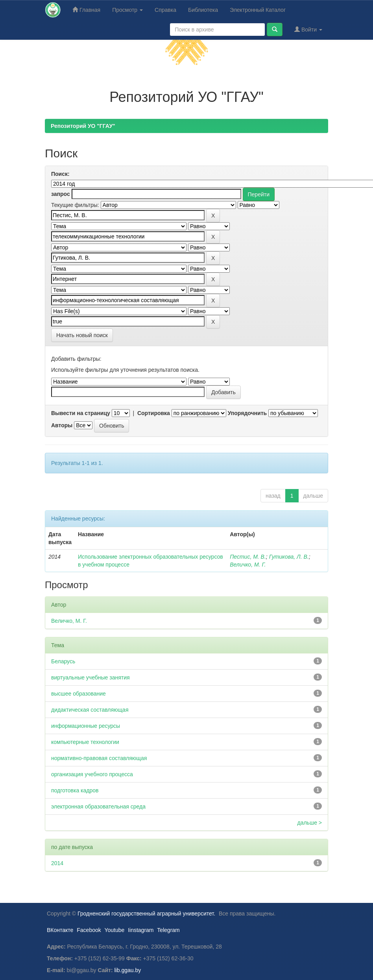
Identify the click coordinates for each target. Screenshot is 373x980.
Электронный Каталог (258, 10)
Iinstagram (141, 930)
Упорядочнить (247, 413)
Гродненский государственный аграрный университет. (146, 914)
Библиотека (203, 10)
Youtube (114, 930)
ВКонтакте (60, 930)
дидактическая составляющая (90, 710)
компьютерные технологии (85, 742)
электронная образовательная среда (98, 807)
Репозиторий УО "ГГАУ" (83, 126)
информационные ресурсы (86, 726)
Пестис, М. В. (248, 557)
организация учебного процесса (92, 774)
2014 (57, 863)
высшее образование (78, 694)
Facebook (89, 930)
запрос (61, 194)
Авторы (62, 425)
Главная (86, 10)
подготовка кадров (75, 790)
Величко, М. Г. (248, 565)
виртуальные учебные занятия (90, 677)
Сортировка (154, 413)
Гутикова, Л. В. (289, 557)
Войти (308, 29)
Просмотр (127, 10)
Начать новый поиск (82, 335)
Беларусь (63, 661)
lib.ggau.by (128, 970)
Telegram (168, 930)
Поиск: (60, 174)
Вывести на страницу (81, 413)
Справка (165, 10)
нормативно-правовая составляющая (99, 758)
